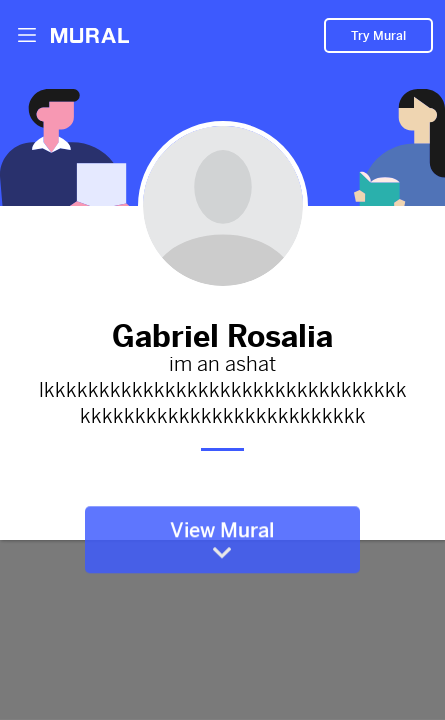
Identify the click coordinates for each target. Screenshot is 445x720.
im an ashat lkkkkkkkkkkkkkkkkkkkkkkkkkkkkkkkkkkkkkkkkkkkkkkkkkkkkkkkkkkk (223, 391)
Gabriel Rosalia (223, 332)
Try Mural (378, 36)
